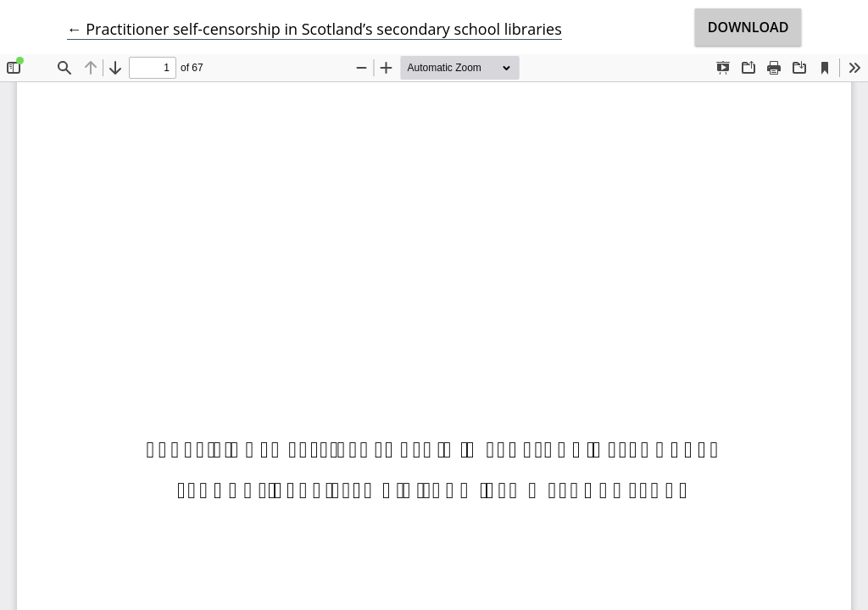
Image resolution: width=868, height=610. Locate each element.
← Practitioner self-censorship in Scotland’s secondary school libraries (314, 29)
